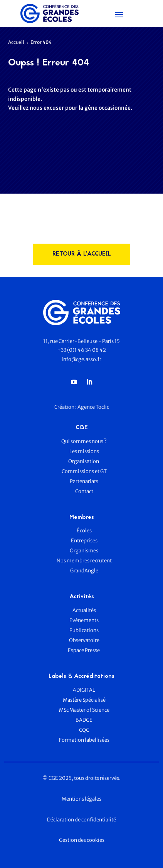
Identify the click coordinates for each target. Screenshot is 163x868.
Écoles (84, 531)
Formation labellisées (84, 740)
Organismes (84, 551)
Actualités (84, 610)
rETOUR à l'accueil (82, 254)
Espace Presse (84, 650)
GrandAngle (84, 571)
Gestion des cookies (82, 840)
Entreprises (84, 541)
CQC (84, 730)
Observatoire (84, 640)
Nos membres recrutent (84, 561)
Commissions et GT (84, 471)
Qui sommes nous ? (84, 441)
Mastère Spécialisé (84, 700)
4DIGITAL (84, 690)
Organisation (84, 461)
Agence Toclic (93, 407)
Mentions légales (81, 799)
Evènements (84, 620)
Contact (84, 491)
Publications (84, 630)
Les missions (84, 451)
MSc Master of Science (84, 710)
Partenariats (84, 481)
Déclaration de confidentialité (81, 820)
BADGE (84, 720)
